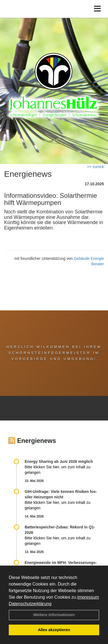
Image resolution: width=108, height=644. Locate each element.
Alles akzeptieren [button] (54, 630)
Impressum (88, 597)
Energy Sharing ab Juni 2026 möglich (59, 461)
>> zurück (96, 167)
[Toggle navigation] (97, 9)
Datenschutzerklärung (30, 604)
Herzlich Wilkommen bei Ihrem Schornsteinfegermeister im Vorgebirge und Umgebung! (54, 353)
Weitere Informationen (54, 615)
